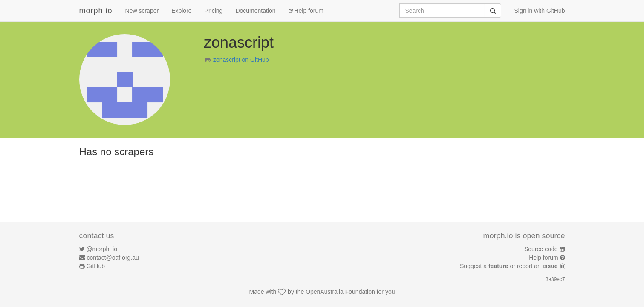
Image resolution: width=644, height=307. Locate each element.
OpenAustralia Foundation (340, 292)
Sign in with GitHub (539, 11)
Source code (541, 249)
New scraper (142, 11)
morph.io (96, 11)
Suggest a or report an (510, 266)
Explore (181, 11)
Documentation (255, 11)
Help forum (306, 11)
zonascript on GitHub (241, 60)
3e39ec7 (555, 279)
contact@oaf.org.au (113, 258)
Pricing (214, 11)
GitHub (95, 266)
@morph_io (102, 249)
